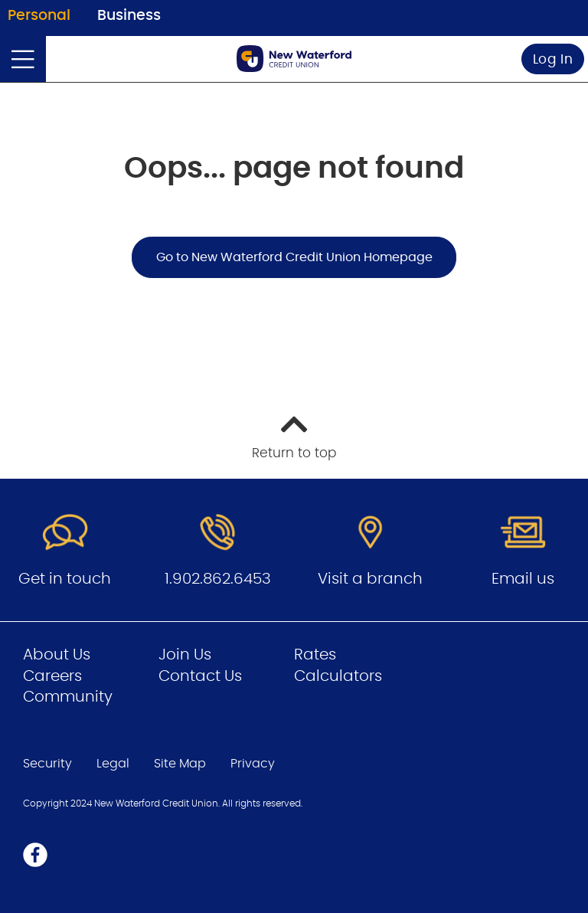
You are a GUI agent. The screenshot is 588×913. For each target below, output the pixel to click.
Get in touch (65, 579)
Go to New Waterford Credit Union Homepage (294, 257)
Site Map (180, 764)
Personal (39, 16)
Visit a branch (370, 579)
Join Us (185, 655)
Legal (113, 764)
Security (47, 764)
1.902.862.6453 (218, 579)
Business (129, 16)
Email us (523, 579)
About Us (57, 655)
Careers (52, 676)
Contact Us (200, 676)
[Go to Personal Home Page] (294, 59)
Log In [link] (553, 59)
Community (68, 697)
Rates (315, 655)
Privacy (253, 764)
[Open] (23, 59)
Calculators (338, 676)
